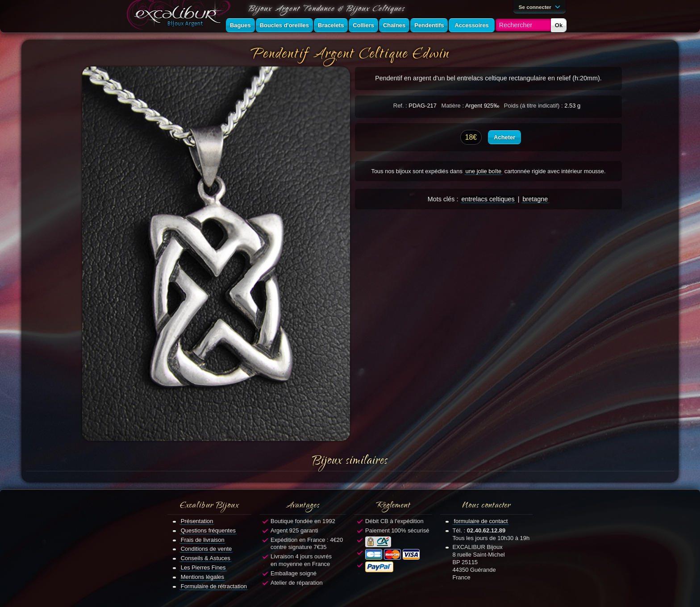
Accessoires (471, 25)
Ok (559, 25)
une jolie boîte (484, 171)
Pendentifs (429, 25)
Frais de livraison (203, 540)
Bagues (240, 25)
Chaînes (394, 25)
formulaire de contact (481, 521)
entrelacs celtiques (488, 199)
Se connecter (541, 6)
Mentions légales (202, 577)
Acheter (504, 137)
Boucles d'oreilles (284, 25)
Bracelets (331, 25)
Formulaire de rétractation (214, 586)
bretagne (535, 199)
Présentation (197, 521)
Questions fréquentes (208, 530)
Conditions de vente (206, 549)
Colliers (363, 25)
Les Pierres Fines (203, 568)
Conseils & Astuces (206, 558)
